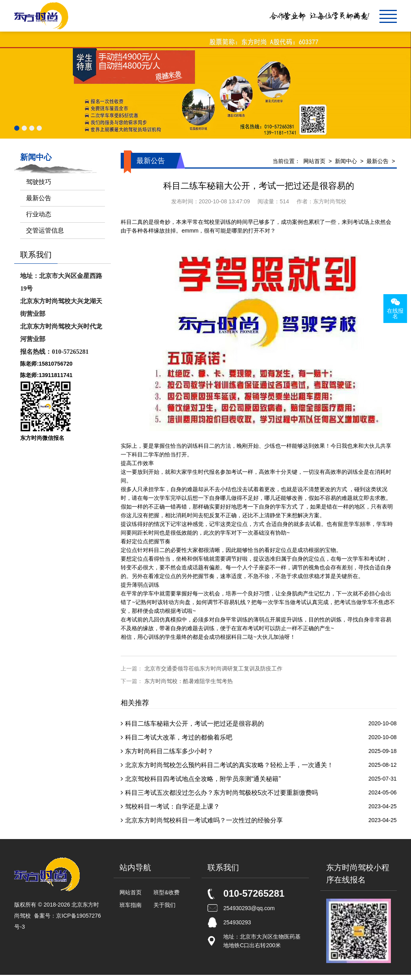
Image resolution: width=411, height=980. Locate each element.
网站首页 (314, 161)
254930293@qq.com (249, 908)
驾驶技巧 (39, 182)
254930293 (237, 922)
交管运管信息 (45, 230)
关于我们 (164, 905)
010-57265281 (254, 893)
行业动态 (39, 214)
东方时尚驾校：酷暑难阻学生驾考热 (189, 681)
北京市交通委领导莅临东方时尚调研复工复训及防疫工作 (213, 668)
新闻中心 (346, 161)
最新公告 (377, 161)
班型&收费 (166, 892)
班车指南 (131, 905)
